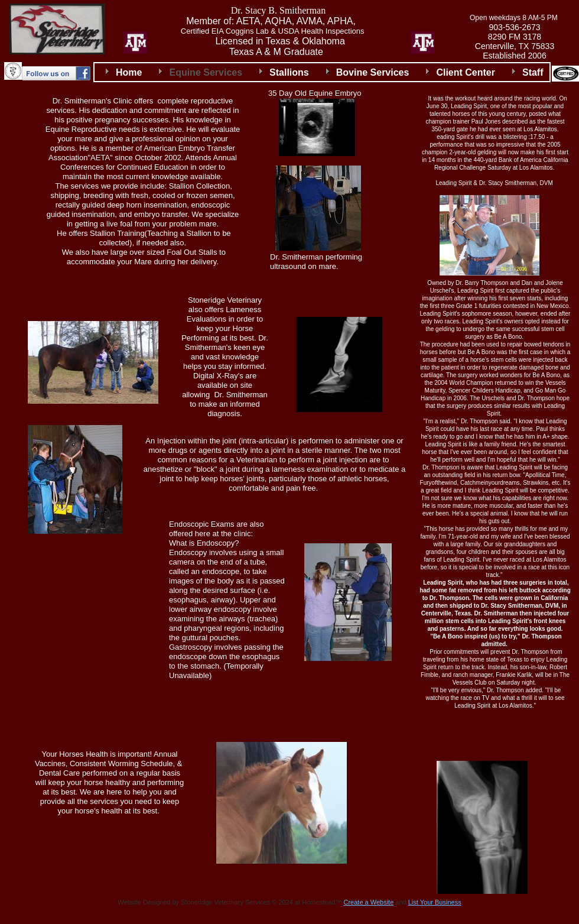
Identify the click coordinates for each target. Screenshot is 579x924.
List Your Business (435, 902)
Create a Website (368, 902)
